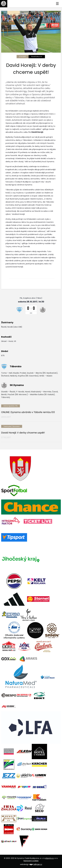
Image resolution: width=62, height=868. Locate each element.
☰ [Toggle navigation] (57, 4)
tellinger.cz (38, 864)
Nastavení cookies (31, 861)
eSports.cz (49, 858)
